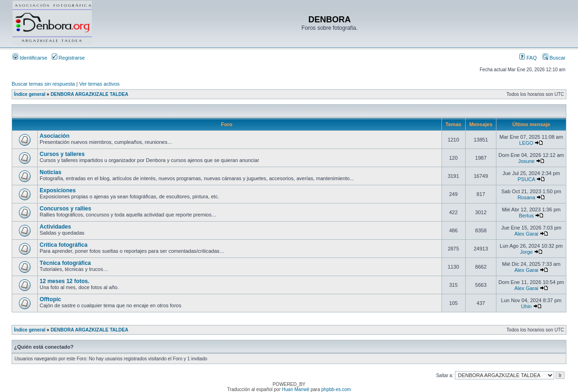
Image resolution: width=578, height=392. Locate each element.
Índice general (30, 94)
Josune (526, 161)
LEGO (526, 143)
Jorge (526, 252)
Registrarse (68, 58)
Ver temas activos (100, 84)
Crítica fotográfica (64, 245)
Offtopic (50, 299)
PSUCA (526, 179)
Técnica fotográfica (65, 263)
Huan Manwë (296, 389)
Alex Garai (526, 234)
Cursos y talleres (62, 154)
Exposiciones (58, 190)
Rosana (526, 197)
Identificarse (30, 58)
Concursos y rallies (65, 209)
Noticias (51, 172)
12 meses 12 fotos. (65, 281)
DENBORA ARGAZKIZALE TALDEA (89, 94)
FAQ (528, 58)
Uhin (526, 306)
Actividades (55, 227)
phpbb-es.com (336, 389)
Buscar (554, 58)
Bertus (526, 216)
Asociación (55, 136)
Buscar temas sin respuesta (43, 84)
